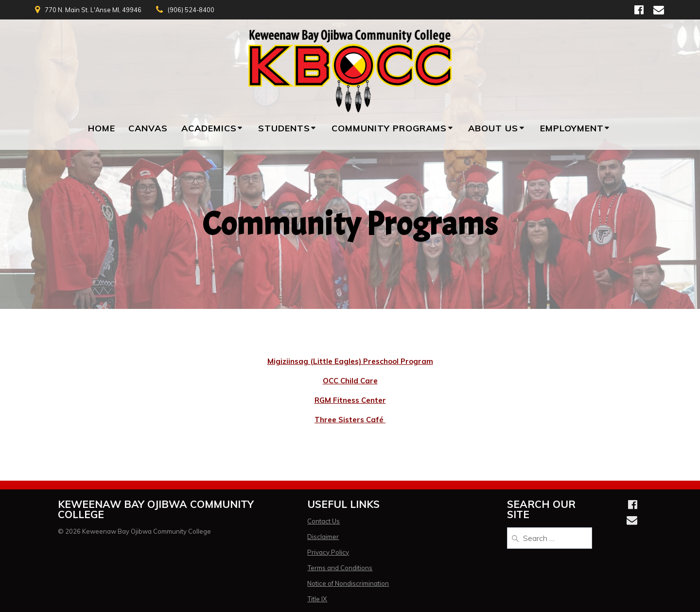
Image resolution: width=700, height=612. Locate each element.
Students (284, 128)
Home (102, 128)
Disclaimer (323, 537)
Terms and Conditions (340, 568)
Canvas (148, 128)
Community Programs (389, 128)
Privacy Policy (328, 552)
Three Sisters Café (350, 420)
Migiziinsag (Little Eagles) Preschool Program (350, 361)
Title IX (317, 599)
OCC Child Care (350, 381)
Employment (572, 128)
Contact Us (324, 521)
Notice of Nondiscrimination (348, 583)
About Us (493, 128)
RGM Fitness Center (350, 400)
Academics (209, 128)
